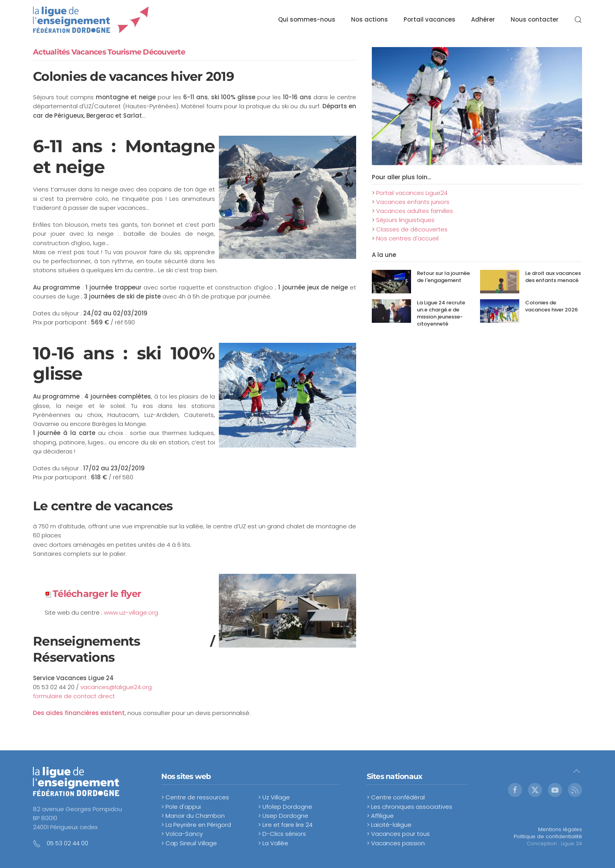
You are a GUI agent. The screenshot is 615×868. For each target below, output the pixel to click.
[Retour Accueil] (91, 20)
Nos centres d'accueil (407, 238)
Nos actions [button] (369, 19)
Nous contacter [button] (535, 19)
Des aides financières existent (79, 713)
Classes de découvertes (412, 229)
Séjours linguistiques (405, 220)
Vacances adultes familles (415, 211)
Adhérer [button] (483, 19)
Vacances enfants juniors (413, 202)
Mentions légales (560, 829)
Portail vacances (429, 19)
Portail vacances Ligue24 (412, 193)
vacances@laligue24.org (116, 687)
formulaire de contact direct (74, 696)
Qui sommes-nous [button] (307, 19)
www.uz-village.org (131, 612)
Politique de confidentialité (548, 836)
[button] (578, 20)
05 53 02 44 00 (67, 843)
